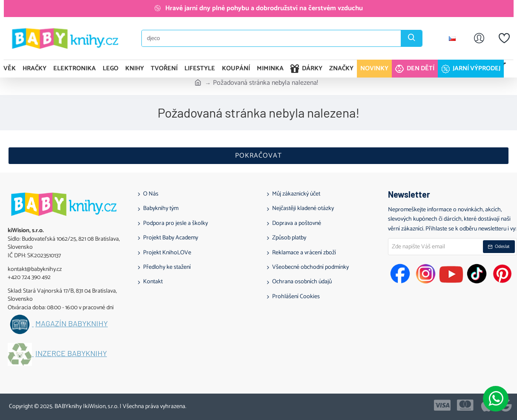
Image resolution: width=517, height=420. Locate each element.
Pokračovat (258, 156)
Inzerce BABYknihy (71, 354)
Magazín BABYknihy (72, 324)
